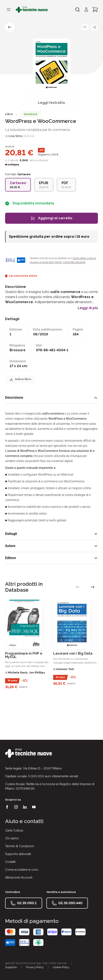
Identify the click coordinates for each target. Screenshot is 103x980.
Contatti (10, 862)
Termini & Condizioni (19, 846)
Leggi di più (88, 308)
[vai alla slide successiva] (92, 587)
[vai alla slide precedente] (78, 587)
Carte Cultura (14, 830)
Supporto (11, 967)
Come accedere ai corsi (22, 870)
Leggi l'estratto (51, 103)
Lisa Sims (16, 136)
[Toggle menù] (9, 10)
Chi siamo (12, 838)
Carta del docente (74, 262)
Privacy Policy (35, 967)
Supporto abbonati (18, 854)
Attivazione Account (19, 877)
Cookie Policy (61, 967)
